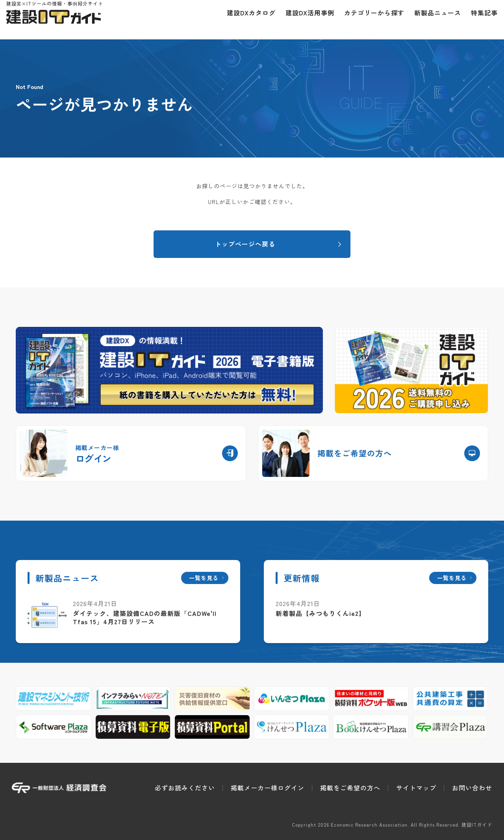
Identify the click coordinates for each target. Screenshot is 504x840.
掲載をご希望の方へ (350, 788)
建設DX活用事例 (304, 20)
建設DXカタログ (246, 20)
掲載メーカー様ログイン (268, 788)
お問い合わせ (472, 788)
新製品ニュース (432, 20)
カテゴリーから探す (369, 20)
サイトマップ (416, 788)
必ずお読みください (185, 788)
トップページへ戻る (245, 244)
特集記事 (479, 20)
